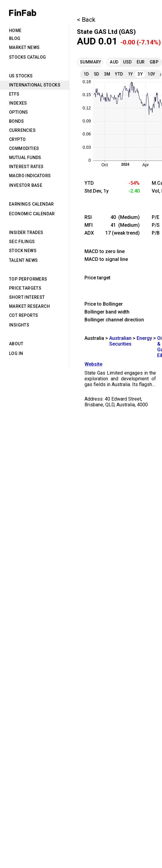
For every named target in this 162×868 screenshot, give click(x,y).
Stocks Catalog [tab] (28, 57)
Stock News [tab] (23, 251)
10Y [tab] (151, 74)
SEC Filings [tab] (22, 242)
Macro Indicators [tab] (30, 176)
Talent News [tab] (23, 260)
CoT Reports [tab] (24, 315)
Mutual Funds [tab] (25, 158)
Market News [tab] (24, 47)
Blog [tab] (15, 38)
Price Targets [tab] (25, 288)
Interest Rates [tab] (26, 167)
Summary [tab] (89, 62)
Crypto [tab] (17, 139)
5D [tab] (97, 74)
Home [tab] (15, 31)
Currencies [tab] (22, 130)
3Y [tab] (140, 74)
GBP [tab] (154, 62)
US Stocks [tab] (21, 76)
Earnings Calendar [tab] (32, 204)
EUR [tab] (141, 62)
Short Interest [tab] (27, 297)
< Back (86, 20)
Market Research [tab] (29, 306)
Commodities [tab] (24, 148)
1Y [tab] (130, 74)
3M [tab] (107, 74)
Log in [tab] (16, 353)
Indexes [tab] (18, 103)
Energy (144, 338)
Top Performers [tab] (28, 279)
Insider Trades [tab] (26, 232)
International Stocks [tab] (35, 85)
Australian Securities (120, 341)
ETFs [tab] (14, 94)
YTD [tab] (119, 74)
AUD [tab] (114, 62)
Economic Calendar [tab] (32, 214)
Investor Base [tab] (26, 185)
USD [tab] (127, 62)
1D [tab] (86, 74)
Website (93, 364)
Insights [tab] (19, 325)
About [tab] (16, 344)
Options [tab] (19, 112)
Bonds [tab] (16, 121)
